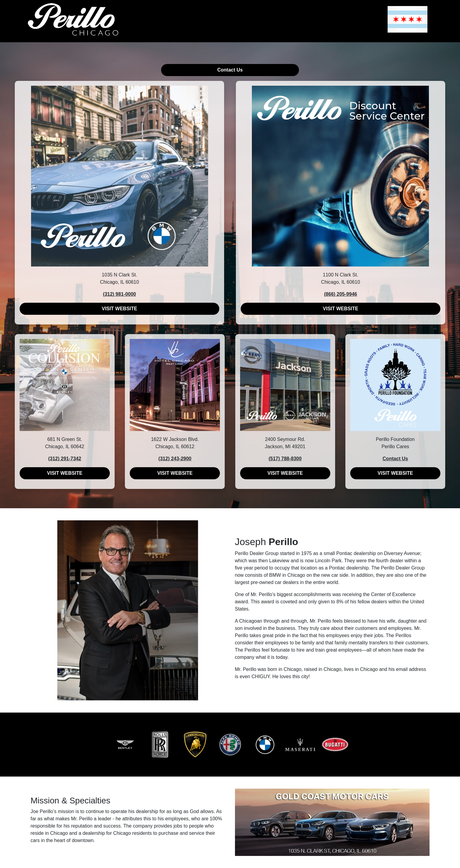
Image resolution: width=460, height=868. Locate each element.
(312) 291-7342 (65, 459)
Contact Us (230, 70)
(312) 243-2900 (175, 459)
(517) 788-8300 (285, 459)
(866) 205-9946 (340, 294)
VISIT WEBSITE (119, 309)
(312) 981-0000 (119, 294)
